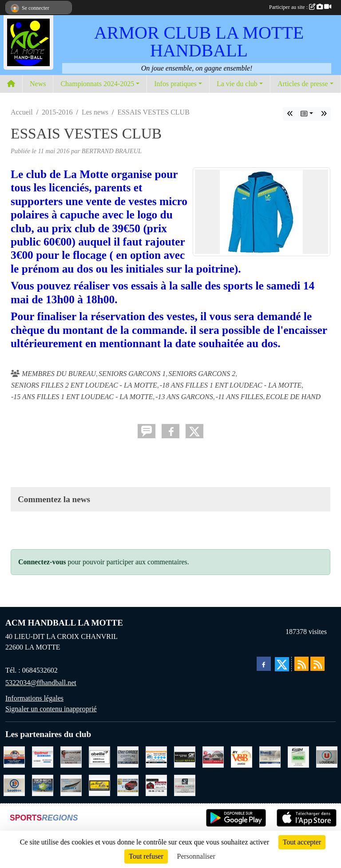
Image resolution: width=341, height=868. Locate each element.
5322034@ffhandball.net (41, 683)
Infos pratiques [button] (175, 84)
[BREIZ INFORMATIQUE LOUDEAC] (156, 756)
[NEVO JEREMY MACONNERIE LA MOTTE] (156, 785)
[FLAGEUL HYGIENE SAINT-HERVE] (185, 785)
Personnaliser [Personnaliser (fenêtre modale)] (196, 856)
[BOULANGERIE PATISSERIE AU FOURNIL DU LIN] (99, 785)
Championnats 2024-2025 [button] (97, 84)
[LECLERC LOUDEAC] (14, 785)
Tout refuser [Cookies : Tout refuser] (146, 856)
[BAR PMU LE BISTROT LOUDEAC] (213, 756)
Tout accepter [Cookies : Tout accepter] (302, 842)
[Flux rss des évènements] (317, 664)
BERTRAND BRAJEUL (112, 151)
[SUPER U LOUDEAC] (327, 756)
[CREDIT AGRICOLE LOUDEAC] (185, 756)
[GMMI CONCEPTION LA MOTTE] (71, 785)
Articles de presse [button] (303, 84)
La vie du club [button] (237, 84)
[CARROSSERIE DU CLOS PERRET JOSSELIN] (14, 756)
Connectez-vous (42, 562)
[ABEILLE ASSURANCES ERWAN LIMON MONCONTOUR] (99, 756)
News (38, 84)
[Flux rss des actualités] (301, 664)
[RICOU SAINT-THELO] (298, 756)
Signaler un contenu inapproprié (51, 709)
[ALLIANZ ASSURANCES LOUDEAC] (270, 756)
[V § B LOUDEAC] (242, 756)
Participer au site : (300, 7)
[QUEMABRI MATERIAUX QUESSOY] (43, 756)
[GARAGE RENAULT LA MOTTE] (128, 785)
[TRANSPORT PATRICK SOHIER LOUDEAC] (43, 785)
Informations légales (34, 698)
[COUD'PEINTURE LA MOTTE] (71, 756)
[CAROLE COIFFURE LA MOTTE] (128, 756)
